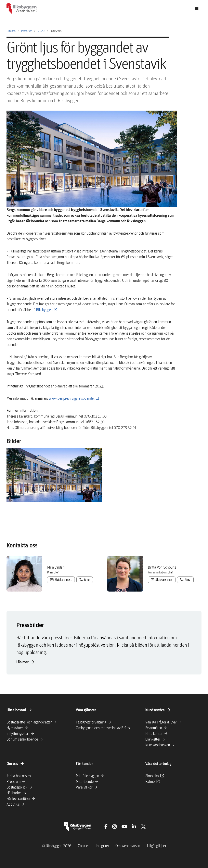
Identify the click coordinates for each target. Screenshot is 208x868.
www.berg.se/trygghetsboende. (72, 398)
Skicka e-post (55, 577)
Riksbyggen (44, 310)
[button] (54, 475)
